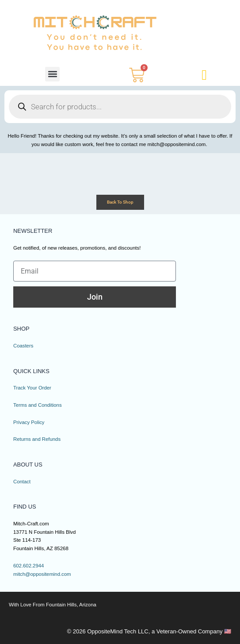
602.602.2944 (29, 566)
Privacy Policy (29, 422)
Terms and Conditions (38, 405)
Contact (22, 482)
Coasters (23, 346)
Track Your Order (32, 388)
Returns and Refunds (37, 439)
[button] (52, 74)
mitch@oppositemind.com (42, 574)
